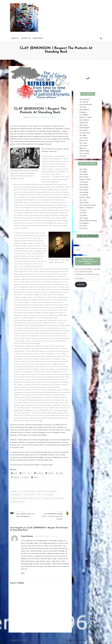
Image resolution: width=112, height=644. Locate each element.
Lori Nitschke (84, 195)
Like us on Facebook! (88, 236)
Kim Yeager (83, 172)
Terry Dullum (84, 138)
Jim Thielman (84, 102)
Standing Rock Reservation (53, 498)
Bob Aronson (84, 228)
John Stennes (84, 187)
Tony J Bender (84, 153)
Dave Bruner (83, 146)
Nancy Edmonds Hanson (88, 205)
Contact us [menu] (26, 38)
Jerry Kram (83, 200)
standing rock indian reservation (25, 498)
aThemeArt (98, 643)
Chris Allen (83, 156)
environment (16, 495)
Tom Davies (83, 215)
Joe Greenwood (85, 133)
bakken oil (15, 492)
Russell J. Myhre (85, 197)
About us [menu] (15, 38)
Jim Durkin (83, 213)
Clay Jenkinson (51, 117)
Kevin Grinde (84, 130)
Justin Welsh (84, 174)
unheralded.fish (18, 502)
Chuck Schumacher (86, 104)
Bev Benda (83, 226)
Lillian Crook (84, 140)
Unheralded (40, 104)
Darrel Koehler (84, 203)
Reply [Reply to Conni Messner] (23, 573)
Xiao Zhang (83, 169)
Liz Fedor (83, 210)
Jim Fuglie (83, 135)
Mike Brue (83, 148)
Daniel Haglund (84, 128)
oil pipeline (48, 495)
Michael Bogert (84, 151)
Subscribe (81, 284)
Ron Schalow (84, 190)
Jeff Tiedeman (84, 99)
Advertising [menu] (38, 38)
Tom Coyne (83, 143)
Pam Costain (84, 218)
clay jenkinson (29, 492)
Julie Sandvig (84, 192)
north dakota (30, 495)
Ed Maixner (83, 112)
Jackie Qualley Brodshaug (88, 220)
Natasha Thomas (85, 179)
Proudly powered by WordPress (75, 640)
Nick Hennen (84, 125)
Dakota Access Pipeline (47, 492)
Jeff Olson (83, 107)
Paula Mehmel (84, 110)
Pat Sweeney (84, 182)
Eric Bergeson (84, 223)
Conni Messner (27, 536)
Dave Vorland (84, 177)
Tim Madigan (84, 115)
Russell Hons (84, 122)
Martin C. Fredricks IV (87, 208)
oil (40, 495)
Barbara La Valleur (86, 117)
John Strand (84, 185)
